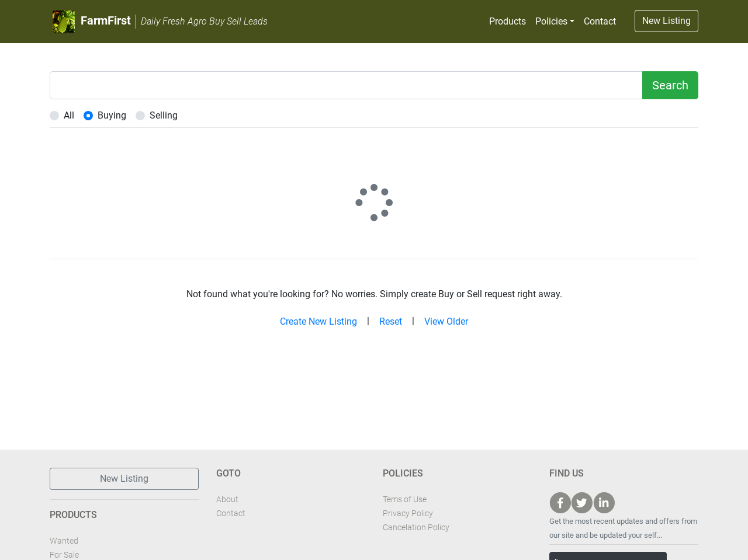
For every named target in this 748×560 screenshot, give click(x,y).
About (227, 499)
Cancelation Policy (416, 527)
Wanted (64, 541)
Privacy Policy (408, 513)
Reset (391, 321)
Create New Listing (318, 321)
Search (670, 85)
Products (508, 21)
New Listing (666, 21)
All (69, 115)
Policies (551, 21)
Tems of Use (405, 499)
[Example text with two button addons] (346, 85)
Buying (112, 115)
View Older (446, 321)
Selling (164, 115)
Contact (600, 21)
